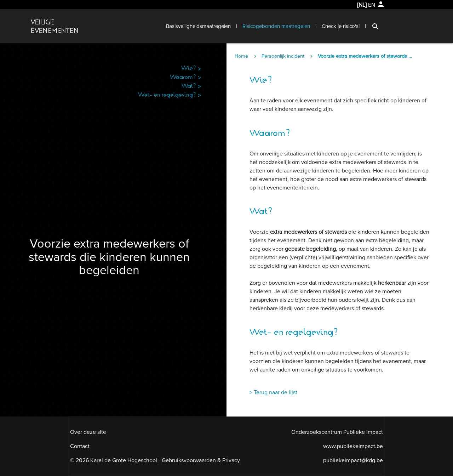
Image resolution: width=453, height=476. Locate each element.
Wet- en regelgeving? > (170, 94)
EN (372, 5)
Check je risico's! (341, 26)
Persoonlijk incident (283, 56)
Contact (80, 446)
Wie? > (191, 68)
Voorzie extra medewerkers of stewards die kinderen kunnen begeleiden (365, 56)
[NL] (362, 5)
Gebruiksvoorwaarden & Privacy (201, 460)
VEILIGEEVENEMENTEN (55, 26)
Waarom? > (186, 77)
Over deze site (88, 432)
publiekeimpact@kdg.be (353, 460)
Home (241, 56)
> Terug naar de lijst (273, 392)
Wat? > (191, 86)
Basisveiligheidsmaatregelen (198, 26)
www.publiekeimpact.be (353, 446)
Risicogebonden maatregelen (276, 26)
